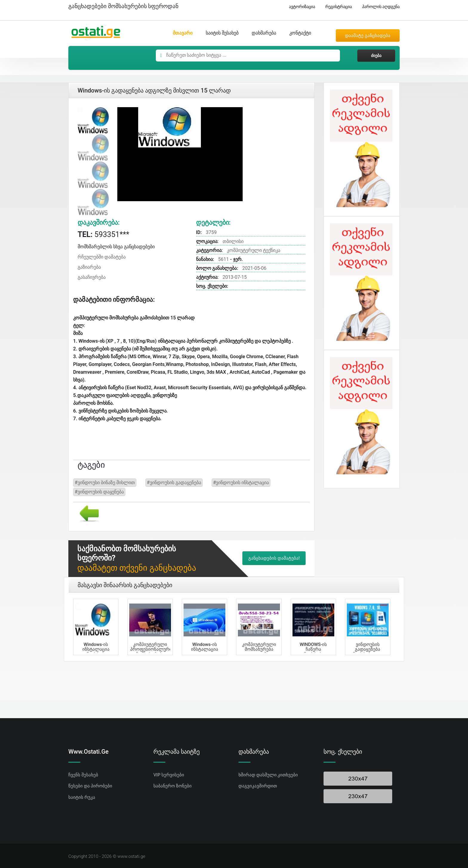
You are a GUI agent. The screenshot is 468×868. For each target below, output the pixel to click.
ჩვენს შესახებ (83, 775)
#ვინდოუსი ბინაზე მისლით (105, 483)
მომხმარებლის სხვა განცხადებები (116, 247)
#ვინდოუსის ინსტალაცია (241, 483)
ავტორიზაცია (300, 7)
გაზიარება (89, 267)
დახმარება (264, 33)
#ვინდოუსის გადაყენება (174, 483)
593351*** (103, 234)
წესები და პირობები (90, 786)
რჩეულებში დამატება (102, 257)
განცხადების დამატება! (274, 558)
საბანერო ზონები (173, 786)
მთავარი (183, 33)
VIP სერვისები (169, 775)
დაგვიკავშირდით (258, 786)
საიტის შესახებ (222, 33)
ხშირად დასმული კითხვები (268, 775)
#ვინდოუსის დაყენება (99, 492)
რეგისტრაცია (336, 7)
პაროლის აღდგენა (379, 7)
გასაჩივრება (92, 277)
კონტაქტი (300, 33)
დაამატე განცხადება (368, 36)
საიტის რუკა (82, 797)
